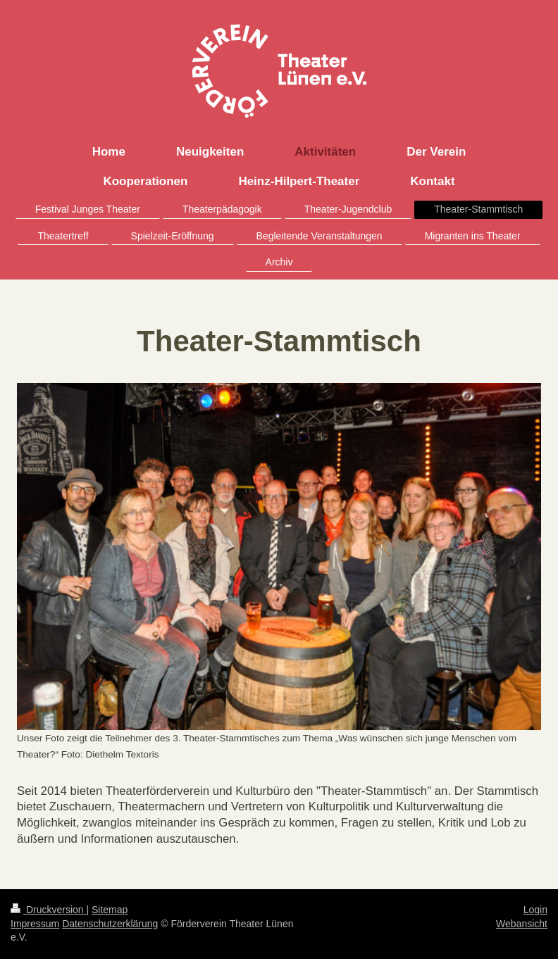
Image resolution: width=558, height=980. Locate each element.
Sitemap (110, 910)
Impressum (35, 924)
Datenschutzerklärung (110, 924)
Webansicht (522, 924)
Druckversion (48, 910)
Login (535, 910)
